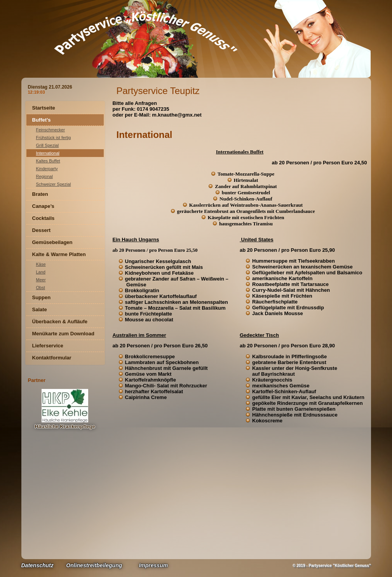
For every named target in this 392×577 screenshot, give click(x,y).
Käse (41, 264)
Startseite (44, 108)
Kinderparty (47, 169)
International (48, 153)
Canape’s (43, 206)
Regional (44, 176)
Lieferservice (48, 346)
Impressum (153, 565)
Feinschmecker (51, 130)
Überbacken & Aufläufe (60, 322)
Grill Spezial (48, 145)
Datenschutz (37, 565)
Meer (41, 280)
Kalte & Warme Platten (59, 254)
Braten (40, 194)
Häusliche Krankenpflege (65, 426)
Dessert (42, 230)
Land (41, 272)
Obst (41, 288)
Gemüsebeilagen (52, 242)
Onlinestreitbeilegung (94, 565)
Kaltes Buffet (48, 161)
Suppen (42, 297)
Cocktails (44, 218)
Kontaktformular (52, 358)
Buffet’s (42, 120)
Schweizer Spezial (54, 184)
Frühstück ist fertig (54, 138)
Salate (40, 309)
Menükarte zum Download (63, 334)
